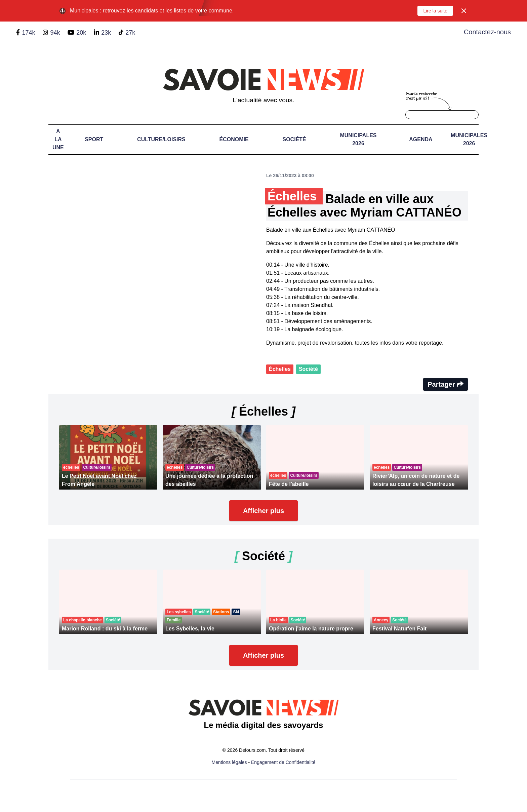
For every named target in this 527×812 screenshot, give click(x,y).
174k (28, 33)
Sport (94, 139)
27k (130, 33)
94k (55, 33)
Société (294, 139)
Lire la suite (435, 11)
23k (106, 33)
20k (81, 33)
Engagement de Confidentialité (283, 762)
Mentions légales (229, 762)
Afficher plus (263, 511)
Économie (234, 139)
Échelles (280, 369)
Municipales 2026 (358, 139)
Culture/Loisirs (161, 139)
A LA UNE (58, 139)
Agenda (421, 139)
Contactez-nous (487, 32)
